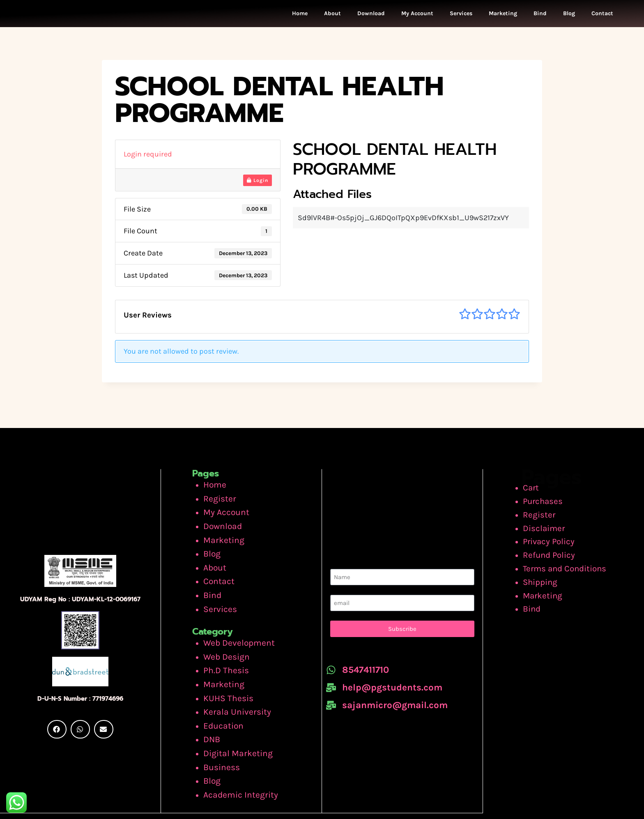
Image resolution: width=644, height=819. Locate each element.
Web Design (223, 642)
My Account (417, 17)
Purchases (545, 507)
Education (221, 702)
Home (300, 17)
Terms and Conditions (564, 566)
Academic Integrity (235, 761)
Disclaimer (545, 531)
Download (371, 17)
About (332, 17)
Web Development (234, 630)
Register (217, 504)
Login (258, 189)
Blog (569, 17)
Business (218, 737)
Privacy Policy (550, 543)
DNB (210, 713)
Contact (602, 17)
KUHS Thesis (224, 678)
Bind (540, 17)
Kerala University (232, 690)
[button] (57, 740)
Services (461, 17)
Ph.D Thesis (222, 654)
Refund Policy (550, 554)
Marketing (503, 17)
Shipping (543, 578)
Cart (535, 495)
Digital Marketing (232, 725)
